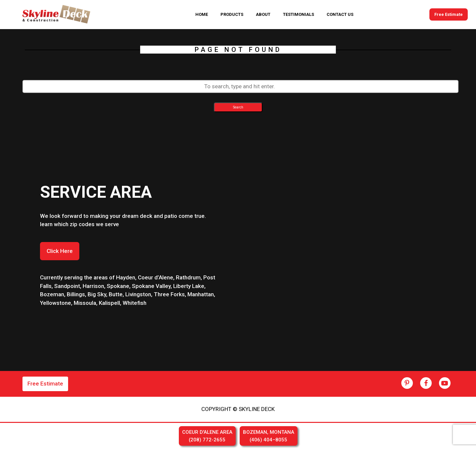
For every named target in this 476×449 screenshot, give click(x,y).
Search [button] (238, 107)
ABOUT (263, 14)
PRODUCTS (232, 14)
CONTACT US (340, 14)
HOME (202, 14)
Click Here (60, 251)
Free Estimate (449, 14)
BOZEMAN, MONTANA (269, 436)
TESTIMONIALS (298, 14)
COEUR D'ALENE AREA (207, 436)
